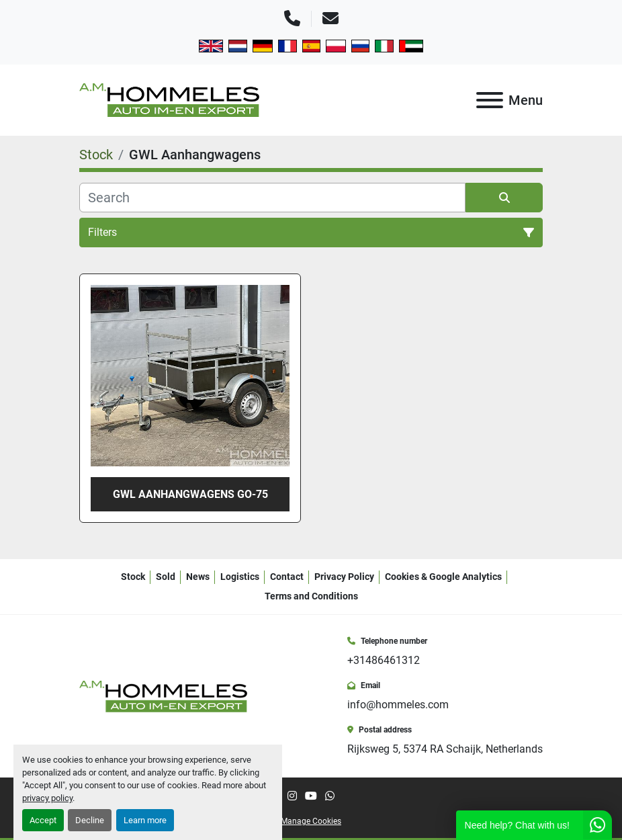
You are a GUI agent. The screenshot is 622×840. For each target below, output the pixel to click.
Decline (90, 820)
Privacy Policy (344, 577)
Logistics (240, 577)
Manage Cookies (311, 821)
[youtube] (311, 796)
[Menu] (490, 100)
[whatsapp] (330, 796)
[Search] (272, 198)
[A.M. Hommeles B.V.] (163, 695)
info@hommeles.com (398, 705)
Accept (43, 820)
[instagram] (292, 796)
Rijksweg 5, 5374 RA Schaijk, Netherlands (445, 749)
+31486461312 (384, 660)
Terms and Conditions (311, 596)
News (198, 577)
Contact (287, 577)
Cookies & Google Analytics (443, 577)
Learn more (145, 820)
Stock (133, 577)
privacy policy (47, 798)
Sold (166, 577)
